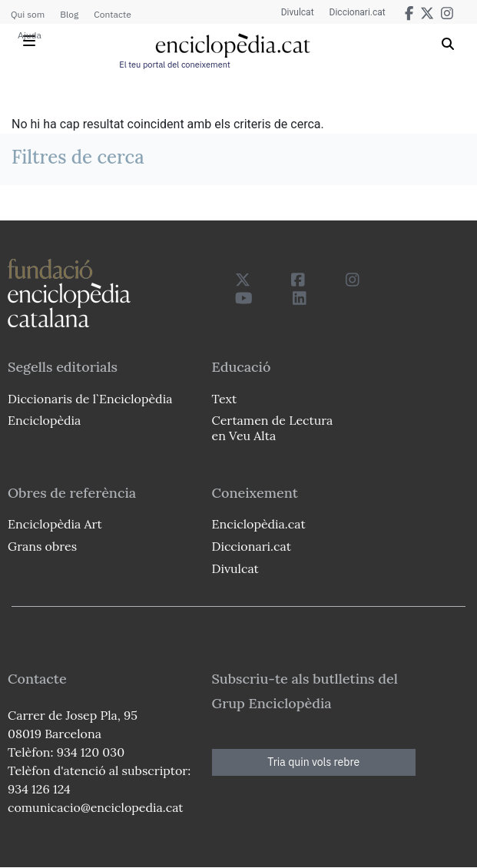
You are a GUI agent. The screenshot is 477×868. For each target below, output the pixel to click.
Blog (69, 14)
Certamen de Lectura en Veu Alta (273, 427)
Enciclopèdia (44, 420)
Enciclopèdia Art (55, 524)
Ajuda (30, 35)
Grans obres (42, 546)
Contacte (112, 14)
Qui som (28, 14)
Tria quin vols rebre (313, 762)
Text (225, 399)
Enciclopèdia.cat (259, 524)
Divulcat (298, 12)
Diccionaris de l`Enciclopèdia (90, 399)
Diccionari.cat (358, 12)
